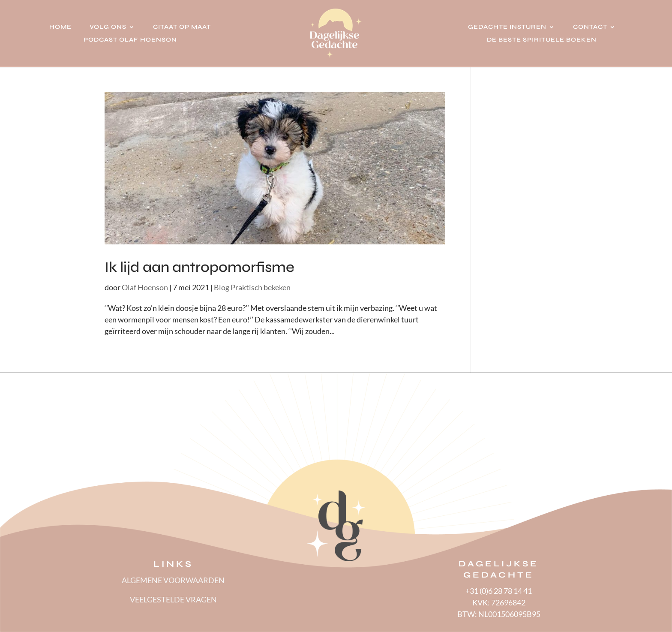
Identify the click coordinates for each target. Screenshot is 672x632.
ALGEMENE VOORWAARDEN (173, 580)
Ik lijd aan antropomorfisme (199, 267)
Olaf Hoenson (145, 287)
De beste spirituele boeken (542, 40)
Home (60, 27)
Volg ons (108, 27)
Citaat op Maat (182, 27)
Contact (590, 27)
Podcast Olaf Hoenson (130, 40)
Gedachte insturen (507, 27)
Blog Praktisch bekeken (252, 287)
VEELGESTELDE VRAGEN (173, 599)
